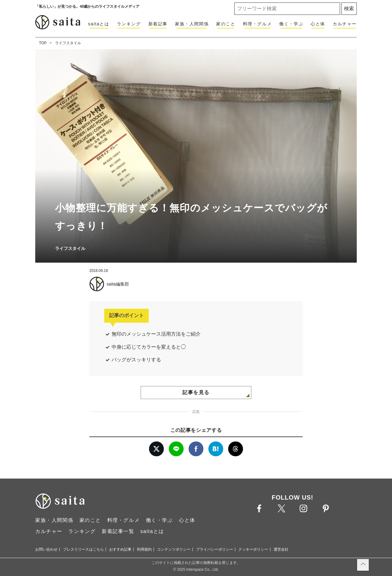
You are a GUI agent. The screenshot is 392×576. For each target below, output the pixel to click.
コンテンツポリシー (174, 549)
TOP (43, 43)
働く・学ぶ (291, 24)
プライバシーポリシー (215, 549)
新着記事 (158, 24)
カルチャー (345, 24)
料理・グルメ (258, 24)
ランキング (129, 24)
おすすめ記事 (120, 549)
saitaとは (99, 24)
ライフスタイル (68, 43)
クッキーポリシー (253, 549)
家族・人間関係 (192, 24)
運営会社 (281, 549)
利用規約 (144, 549)
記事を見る (196, 392)
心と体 (318, 24)
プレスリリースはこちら (83, 549)
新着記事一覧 (118, 531)
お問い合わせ (46, 549)
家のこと (226, 24)
